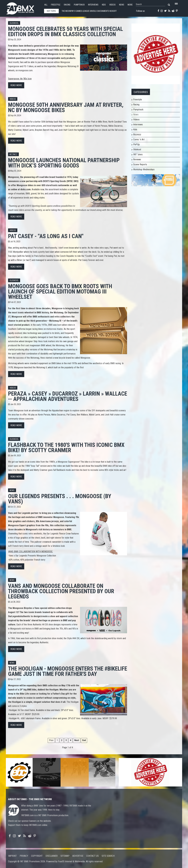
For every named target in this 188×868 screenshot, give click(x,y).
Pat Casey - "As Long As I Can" (46, 236)
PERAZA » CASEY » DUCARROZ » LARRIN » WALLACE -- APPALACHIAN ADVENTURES (68, 396)
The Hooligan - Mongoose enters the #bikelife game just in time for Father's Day (68, 671)
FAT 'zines (138, 154)
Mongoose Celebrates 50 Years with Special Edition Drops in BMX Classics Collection (66, 32)
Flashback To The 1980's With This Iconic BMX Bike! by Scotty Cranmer (66, 448)
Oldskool (14, 23)
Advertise (78, 856)
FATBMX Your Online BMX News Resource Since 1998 (23, 8)
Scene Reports (140, 164)
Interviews (93, 5)
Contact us (92, 856)
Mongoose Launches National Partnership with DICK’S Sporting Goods (64, 163)
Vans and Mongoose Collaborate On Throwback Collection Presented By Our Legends (61, 591)
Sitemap (65, 856)
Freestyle (56, 5)
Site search (108, 856)
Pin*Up (136, 144)
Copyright (37, 856)
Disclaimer (52, 856)
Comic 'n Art (139, 139)
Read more (16, 85)
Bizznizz (13, 154)
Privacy (24, 856)
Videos (112, 5)
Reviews (137, 159)
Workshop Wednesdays (144, 169)
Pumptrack (79, 5)
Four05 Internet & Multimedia (71, 861)
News (122, 5)
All (46, 5)
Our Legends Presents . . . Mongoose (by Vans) (60, 499)
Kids (104, 5)
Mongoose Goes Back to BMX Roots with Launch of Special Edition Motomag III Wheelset (60, 292)
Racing (67, 5)
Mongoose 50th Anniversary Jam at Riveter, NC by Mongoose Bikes (66, 107)
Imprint (12, 856)
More (130, 5)
